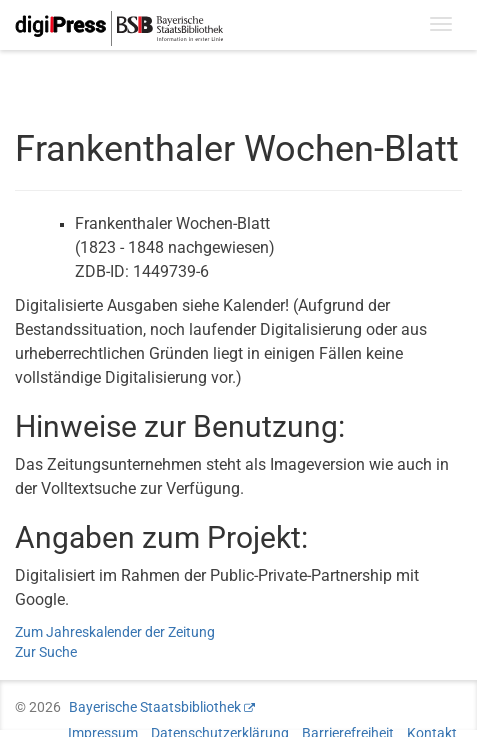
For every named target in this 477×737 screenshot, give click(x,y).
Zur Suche (46, 652)
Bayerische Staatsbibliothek (155, 707)
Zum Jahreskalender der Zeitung (115, 632)
